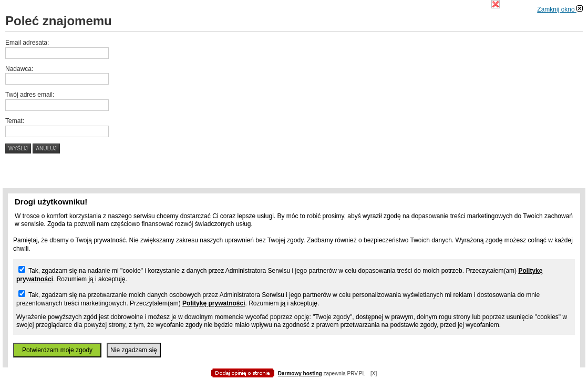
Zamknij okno (560, 9)
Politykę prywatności (214, 303)
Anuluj (46, 148)
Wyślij (18, 148)
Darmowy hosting (300, 373)
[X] (374, 373)
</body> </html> (294, 53)
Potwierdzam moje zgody (57, 350)
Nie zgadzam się (134, 350)
